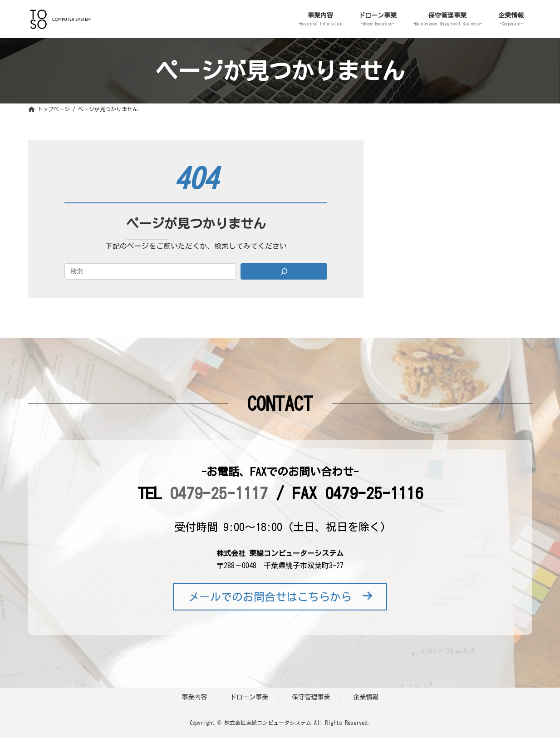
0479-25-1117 (219, 493)
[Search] (284, 271)
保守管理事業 (311, 697)
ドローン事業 (249, 697)
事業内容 (194, 697)
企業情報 (366, 697)
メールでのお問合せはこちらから (280, 597)
